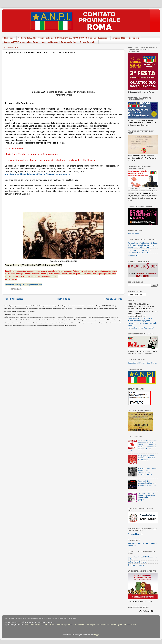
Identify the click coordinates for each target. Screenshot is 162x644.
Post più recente (14, 299)
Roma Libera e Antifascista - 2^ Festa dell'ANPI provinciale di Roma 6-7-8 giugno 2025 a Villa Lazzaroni (143, 245)
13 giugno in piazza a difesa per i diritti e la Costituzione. (147, 458)
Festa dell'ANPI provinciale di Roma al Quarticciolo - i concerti (147, 483)
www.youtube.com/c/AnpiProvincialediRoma (91, 625)
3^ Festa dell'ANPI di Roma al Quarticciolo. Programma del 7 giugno (147, 497)
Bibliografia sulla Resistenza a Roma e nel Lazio (142, 544)
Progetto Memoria (135, 534)
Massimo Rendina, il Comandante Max (59, 42)
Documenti (134, 38)
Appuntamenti (133, 234)
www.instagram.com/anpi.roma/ (141, 328)
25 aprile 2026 (119, 38)
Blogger (96, 635)
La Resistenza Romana (137, 562)
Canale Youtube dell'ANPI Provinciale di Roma (142, 558)
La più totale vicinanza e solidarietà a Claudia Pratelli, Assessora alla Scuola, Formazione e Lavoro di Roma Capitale (143, 446)
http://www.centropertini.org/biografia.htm (23, 285)
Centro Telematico (88, 42)
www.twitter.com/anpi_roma (139, 321)
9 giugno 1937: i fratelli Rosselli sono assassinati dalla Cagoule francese (147, 471)
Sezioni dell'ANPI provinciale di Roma (21, 42)
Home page (9, 38)
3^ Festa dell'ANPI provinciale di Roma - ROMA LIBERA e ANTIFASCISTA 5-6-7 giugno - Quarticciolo (64, 38)
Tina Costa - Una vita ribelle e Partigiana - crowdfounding (139, 251)
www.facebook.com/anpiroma (140, 318)
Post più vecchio (113, 299)
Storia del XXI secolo (136, 565)
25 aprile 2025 (134, 255)
